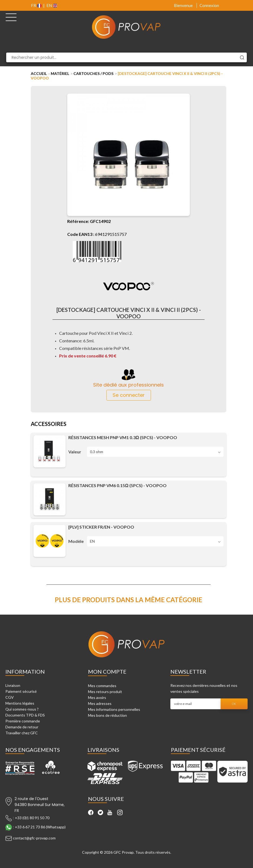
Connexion (209, 5)
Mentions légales (20, 703)
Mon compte (107, 671)
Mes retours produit (105, 692)
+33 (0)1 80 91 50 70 (32, 818)
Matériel (60, 73)
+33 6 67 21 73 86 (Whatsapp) (40, 827)
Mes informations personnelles (114, 709)
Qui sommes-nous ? (22, 709)
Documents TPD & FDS (25, 715)
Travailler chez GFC (22, 733)
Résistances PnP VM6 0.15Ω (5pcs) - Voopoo (117, 485)
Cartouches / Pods (93, 73)
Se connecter (129, 395)
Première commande (23, 721)
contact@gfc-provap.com (34, 838)
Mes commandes (102, 686)
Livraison (13, 685)
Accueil (39, 73)
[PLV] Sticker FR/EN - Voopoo (101, 527)
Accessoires (49, 424)
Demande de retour (22, 727)
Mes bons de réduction (107, 715)
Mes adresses (100, 703)
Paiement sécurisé (21, 691)
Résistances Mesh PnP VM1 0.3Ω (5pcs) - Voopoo (123, 437)
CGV (10, 697)
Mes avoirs (97, 697)
